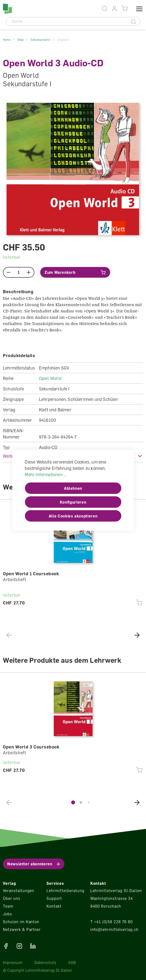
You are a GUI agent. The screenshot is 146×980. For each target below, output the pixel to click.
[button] (137, 635)
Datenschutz (45, 963)
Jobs (8, 914)
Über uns (12, 898)
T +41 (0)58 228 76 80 (111, 922)
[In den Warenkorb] (75, 272)
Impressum (13, 963)
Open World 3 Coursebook (31, 747)
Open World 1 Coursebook (31, 574)
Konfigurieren (73, 502)
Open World (50, 378)
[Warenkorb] (125, 9)
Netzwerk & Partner (22, 929)
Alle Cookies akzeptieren (73, 516)
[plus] (29, 272)
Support (54, 898)
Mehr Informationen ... (46, 474)
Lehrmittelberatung (65, 891)
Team (8, 906)
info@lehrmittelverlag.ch (114, 929)
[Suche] (67, 21)
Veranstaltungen (19, 891)
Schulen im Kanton (21, 922)
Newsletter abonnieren (30, 864)
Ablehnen (73, 488)
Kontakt (54, 906)
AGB (72, 963)
